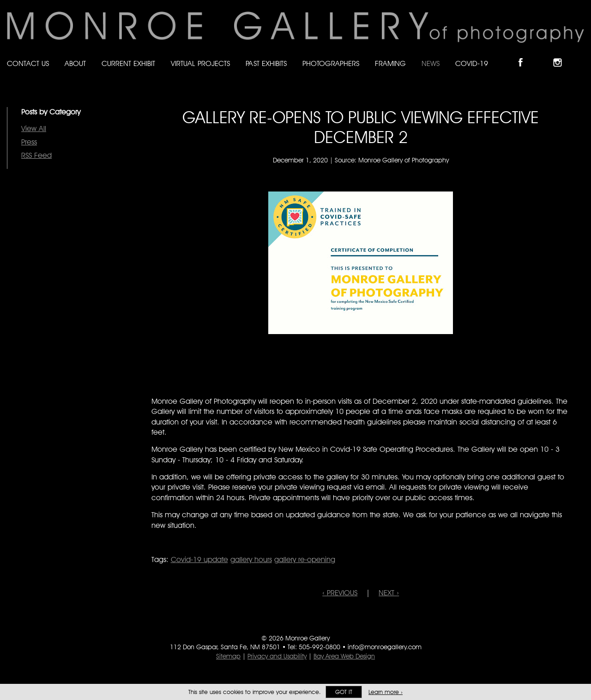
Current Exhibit (128, 63)
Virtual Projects (200, 63)
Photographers (331, 63)
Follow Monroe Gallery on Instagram (561, 55)
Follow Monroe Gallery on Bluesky (543, 55)
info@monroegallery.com (385, 647)
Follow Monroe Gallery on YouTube (580, 55)
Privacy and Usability (277, 656)
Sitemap (228, 656)
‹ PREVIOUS (340, 593)
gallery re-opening (305, 559)
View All (34, 129)
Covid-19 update (199, 559)
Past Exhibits (266, 63)
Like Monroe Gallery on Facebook (525, 55)
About (75, 63)
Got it (344, 692)
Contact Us (28, 63)
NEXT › (389, 593)
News (431, 63)
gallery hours (251, 559)
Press (29, 142)
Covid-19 (472, 63)
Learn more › (386, 692)
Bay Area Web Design (344, 656)
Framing (390, 63)
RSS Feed (36, 155)
